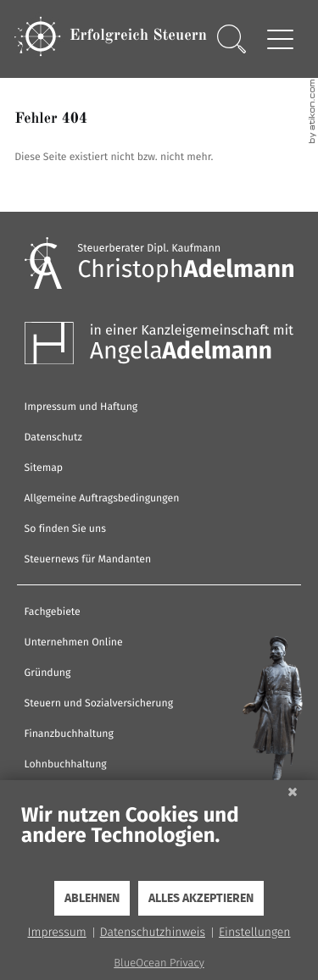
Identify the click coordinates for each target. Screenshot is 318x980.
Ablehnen (92, 899)
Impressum (57, 932)
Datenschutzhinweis (153, 932)
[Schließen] (293, 793)
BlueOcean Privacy (159, 963)
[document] (159, 841)
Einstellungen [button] (255, 932)
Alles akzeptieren (201, 899)
